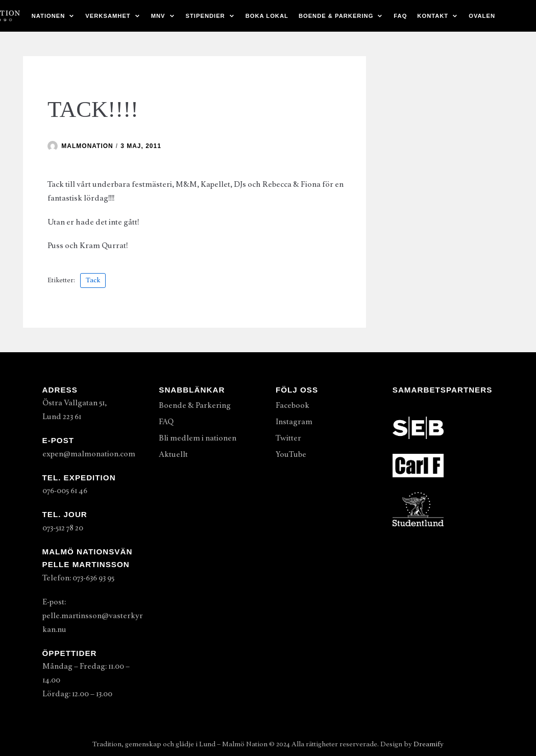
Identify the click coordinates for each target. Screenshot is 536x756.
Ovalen (482, 16)
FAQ (400, 16)
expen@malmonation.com (89, 454)
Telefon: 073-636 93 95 (78, 578)
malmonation (87, 146)
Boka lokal (267, 16)
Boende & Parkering (195, 405)
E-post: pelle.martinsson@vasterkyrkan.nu (93, 616)
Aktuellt (173, 454)
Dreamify (429, 744)
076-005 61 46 (65, 491)
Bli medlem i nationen (198, 438)
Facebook (293, 405)
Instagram (294, 422)
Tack (93, 280)
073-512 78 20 (63, 528)
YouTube (291, 454)
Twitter (288, 438)
